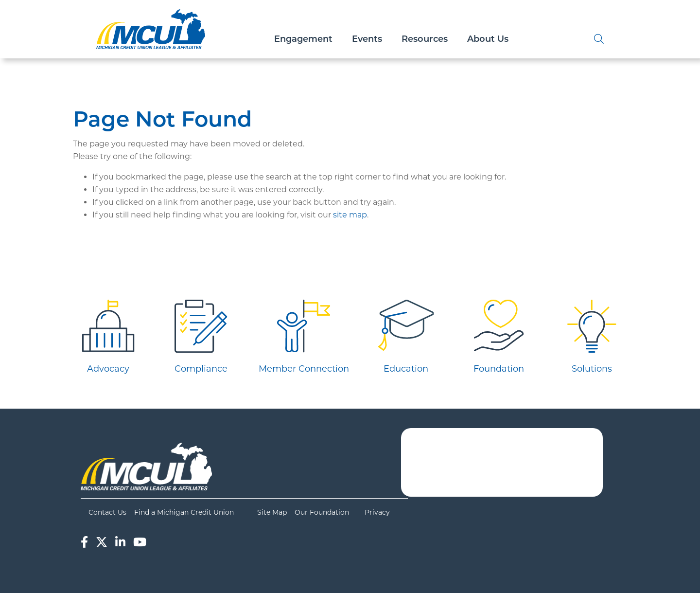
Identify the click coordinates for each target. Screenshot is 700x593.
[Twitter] (102, 542)
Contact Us (107, 512)
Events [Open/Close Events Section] (367, 39)
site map (350, 215)
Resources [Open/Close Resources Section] (425, 39)
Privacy (377, 512)
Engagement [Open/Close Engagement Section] (303, 39)
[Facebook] (84, 542)
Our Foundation (322, 512)
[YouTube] (140, 542)
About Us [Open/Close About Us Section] (488, 39)
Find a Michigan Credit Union (184, 512)
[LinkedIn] (120, 542)
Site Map (272, 512)
